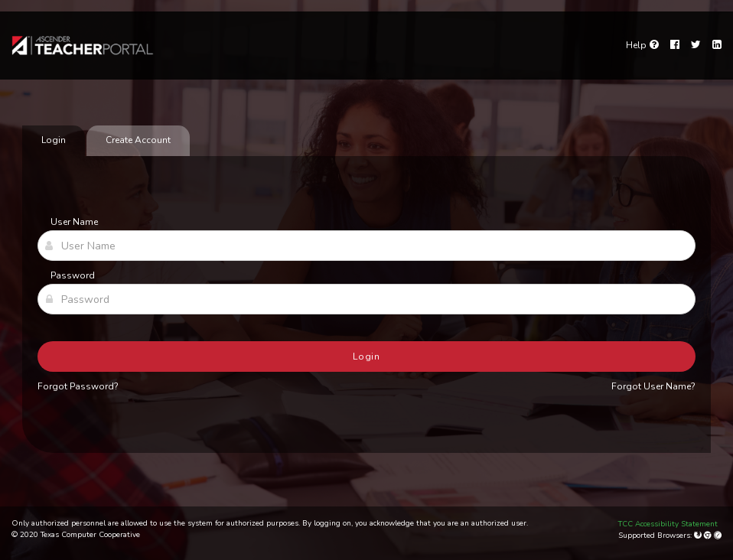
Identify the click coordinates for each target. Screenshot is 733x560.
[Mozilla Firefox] (699, 536)
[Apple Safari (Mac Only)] (718, 536)
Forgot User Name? (653, 386)
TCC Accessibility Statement (668, 524)
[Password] (366, 299)
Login (367, 357)
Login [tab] (54, 140)
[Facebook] (675, 45)
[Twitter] (696, 45)
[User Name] (366, 246)
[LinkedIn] (717, 45)
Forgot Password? (78, 386)
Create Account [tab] (138, 140)
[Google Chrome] (709, 536)
